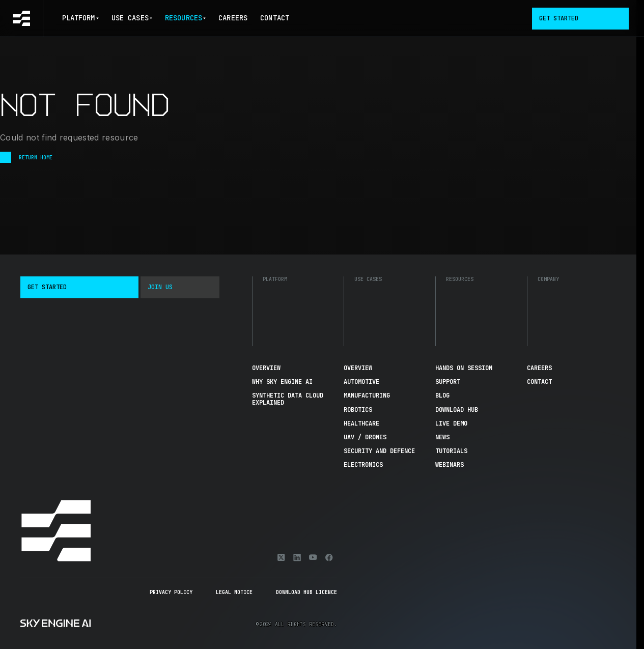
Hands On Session (464, 368)
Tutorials (451, 451)
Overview (266, 368)
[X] (281, 557)
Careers (233, 18)
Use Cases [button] (132, 18)
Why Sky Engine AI (282, 382)
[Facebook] (329, 557)
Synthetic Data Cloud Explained (288, 399)
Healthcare (361, 424)
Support (448, 382)
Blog (442, 396)
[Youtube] (313, 557)
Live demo (451, 424)
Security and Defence (379, 451)
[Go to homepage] (22, 18)
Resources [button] (185, 18)
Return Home (26, 157)
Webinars (450, 465)
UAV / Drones (365, 437)
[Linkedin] (297, 557)
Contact (275, 18)
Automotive (361, 382)
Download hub (457, 410)
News (442, 437)
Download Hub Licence (306, 592)
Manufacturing (367, 396)
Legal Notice (234, 592)
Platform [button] (80, 18)
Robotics (358, 410)
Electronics (363, 465)
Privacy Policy (171, 592)
